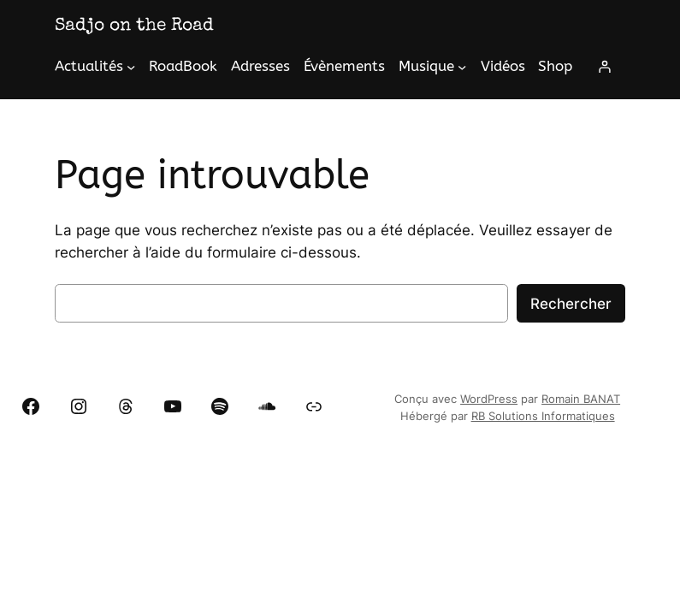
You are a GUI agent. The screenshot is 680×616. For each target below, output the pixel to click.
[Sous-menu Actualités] (131, 67)
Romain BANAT (581, 399)
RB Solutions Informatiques (543, 416)
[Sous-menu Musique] (462, 67)
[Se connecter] (604, 66)
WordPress (489, 399)
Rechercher (571, 304)
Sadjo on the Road (134, 26)
